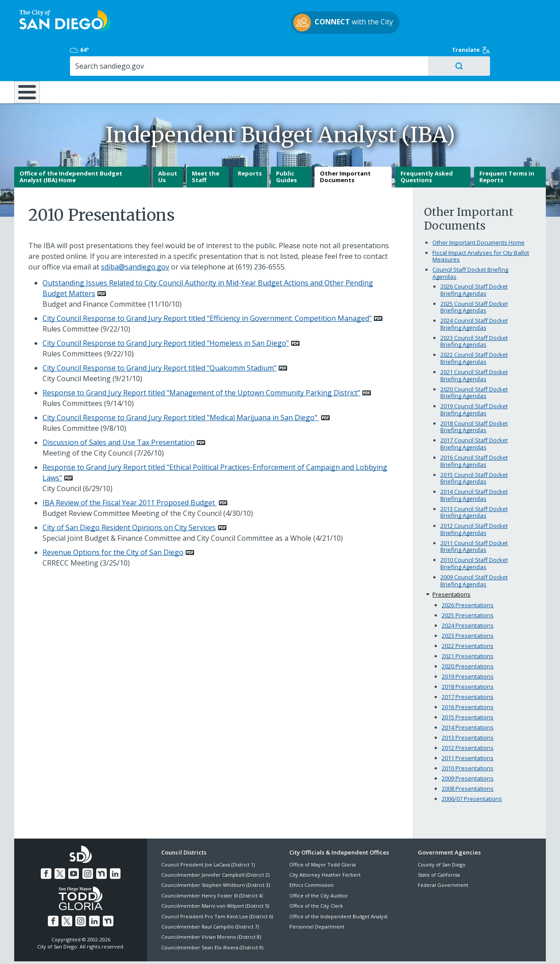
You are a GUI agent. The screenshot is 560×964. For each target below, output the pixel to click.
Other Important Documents (345, 146)
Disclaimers (171, 947)
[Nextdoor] (100, 842)
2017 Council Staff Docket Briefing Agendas (474, 413)
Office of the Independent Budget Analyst (338, 885)
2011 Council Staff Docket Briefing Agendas (474, 515)
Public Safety (416, 54)
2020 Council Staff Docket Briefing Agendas (474, 361)
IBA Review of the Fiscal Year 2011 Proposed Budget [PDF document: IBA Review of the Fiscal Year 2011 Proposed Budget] (130, 472)
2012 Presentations (468, 717)
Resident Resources (171, 54)
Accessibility (261, 947)
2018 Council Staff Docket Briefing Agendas (474, 396)
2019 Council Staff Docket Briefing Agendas (474, 379)
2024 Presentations (468, 594)
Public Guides (286, 146)
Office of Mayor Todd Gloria (323, 833)
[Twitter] (61, 842)
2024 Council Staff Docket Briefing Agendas (474, 293)
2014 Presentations (468, 696)
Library (330, 54)
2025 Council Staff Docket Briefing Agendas (474, 276)
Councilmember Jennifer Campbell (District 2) (215, 844)
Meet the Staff (206, 146)
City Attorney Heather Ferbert (325, 844)
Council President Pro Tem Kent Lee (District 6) (217, 885)
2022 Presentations (468, 615)
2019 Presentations (468, 645)
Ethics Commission (311, 854)
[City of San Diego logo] (60, 21)
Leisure (89, 54)
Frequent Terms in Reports (507, 146)
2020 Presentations (468, 635)
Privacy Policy (216, 947)
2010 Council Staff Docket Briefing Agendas (474, 532)
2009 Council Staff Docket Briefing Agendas (474, 550)
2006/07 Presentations (472, 768)
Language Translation (318, 947)
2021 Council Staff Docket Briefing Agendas (474, 344)
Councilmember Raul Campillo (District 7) (210, 896)
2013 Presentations (468, 706)
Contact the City (379, 947)
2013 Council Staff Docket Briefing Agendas (474, 481)
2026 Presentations (468, 574)
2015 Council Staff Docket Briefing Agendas (474, 447)
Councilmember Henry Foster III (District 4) (212, 864)
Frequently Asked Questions (427, 146)
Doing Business (249, 54)
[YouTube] (74, 842)
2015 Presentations (468, 686)
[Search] (469, 27)
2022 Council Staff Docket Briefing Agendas (474, 327)
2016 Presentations (468, 676)
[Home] (31, 58)
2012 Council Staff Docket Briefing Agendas (474, 498)
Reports (250, 142)
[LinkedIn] (113, 842)
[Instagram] (87, 842)
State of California (439, 844)
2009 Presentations (468, 747)
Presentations (451, 563)
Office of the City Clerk (316, 875)
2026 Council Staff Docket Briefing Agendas (474, 259)
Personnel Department (317, 896)
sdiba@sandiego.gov (135, 236)
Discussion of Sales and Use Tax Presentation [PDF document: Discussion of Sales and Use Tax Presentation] (119, 411)
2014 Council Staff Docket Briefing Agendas (474, 464)
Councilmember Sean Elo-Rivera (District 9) (212, 916)
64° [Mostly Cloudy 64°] (422, 11)
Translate (527, 11)
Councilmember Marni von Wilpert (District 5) (215, 875)
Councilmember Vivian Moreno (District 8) (211, 906)
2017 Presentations (468, 666)
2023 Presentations (468, 605)
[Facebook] (48, 842)
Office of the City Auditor (319, 864)
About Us (168, 146)
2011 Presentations (468, 727)
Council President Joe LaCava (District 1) (208, 833)
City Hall (502, 54)
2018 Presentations (468, 656)
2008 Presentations (468, 757)
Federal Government (443, 854)
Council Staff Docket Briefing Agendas (470, 242)
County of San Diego (442, 833)
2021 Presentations (468, 625)
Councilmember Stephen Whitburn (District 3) (216, 854)
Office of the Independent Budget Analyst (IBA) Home (71, 146)
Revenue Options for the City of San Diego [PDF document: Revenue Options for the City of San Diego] (113, 521)
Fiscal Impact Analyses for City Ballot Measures (481, 225)
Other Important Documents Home (478, 211)
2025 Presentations (468, 584)
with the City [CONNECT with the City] (278, 24)
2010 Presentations (468, 737)
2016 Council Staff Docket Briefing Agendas (474, 430)
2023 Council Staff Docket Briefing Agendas (474, 310)
